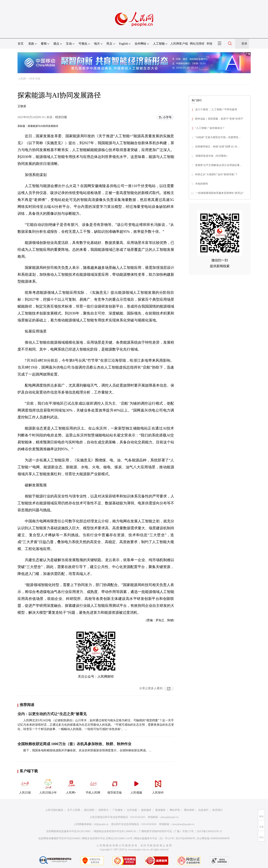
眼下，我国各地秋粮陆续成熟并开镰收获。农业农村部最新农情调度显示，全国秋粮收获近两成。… (87, 750)
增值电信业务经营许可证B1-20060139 (115, 831)
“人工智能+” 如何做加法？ (210, 128)
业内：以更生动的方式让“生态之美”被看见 (52, 714)
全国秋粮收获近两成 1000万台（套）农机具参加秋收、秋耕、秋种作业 (74, 744)
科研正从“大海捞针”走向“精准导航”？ (217, 174)
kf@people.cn (101, 824)
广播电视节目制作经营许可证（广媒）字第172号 (166, 831)
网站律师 (189, 810)
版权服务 (146, 810)
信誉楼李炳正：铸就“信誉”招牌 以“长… (218, 147)
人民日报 (25, 786)
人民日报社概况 (54, 810)
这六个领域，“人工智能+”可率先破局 (216, 109)
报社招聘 (89, 810)
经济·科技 (35, 79)
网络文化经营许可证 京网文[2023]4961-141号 (107, 838)
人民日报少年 (48, 786)
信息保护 (203, 810)
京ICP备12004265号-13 (209, 831)
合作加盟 (132, 810)
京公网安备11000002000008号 (213, 838)
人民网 (22, 79)
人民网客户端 (179, 44)
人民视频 (136, 786)
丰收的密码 (202, 184)
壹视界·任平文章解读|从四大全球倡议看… (219, 165)
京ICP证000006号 (185, 838)
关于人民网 (74, 810)
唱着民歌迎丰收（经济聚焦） (212, 156)
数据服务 (161, 810)
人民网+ (71, 786)
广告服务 (118, 810)
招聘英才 (103, 810)
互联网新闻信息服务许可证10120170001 (68, 831)
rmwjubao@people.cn (183, 824)
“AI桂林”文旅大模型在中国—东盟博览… (218, 137)
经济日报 (61, 117)
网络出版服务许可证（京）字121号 (154, 838)
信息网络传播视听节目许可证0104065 (59, 838)
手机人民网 (93, 786)
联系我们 (218, 810)
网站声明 (175, 810)
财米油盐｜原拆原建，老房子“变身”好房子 (219, 119)
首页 (21, 44)
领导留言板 (115, 786)
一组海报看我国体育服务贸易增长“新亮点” (220, 193)
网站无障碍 (197, 44)
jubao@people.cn (169, 817)
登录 (244, 44)
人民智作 (158, 786)
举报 (209, 44)
